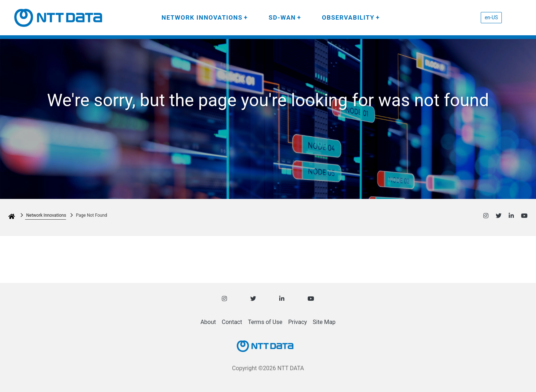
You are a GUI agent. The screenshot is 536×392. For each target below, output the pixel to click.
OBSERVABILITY (348, 17)
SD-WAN (282, 17)
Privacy (297, 322)
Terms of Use (265, 322)
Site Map (324, 322)
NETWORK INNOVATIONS (202, 17)
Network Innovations (46, 215)
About (208, 322)
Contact (232, 322)
